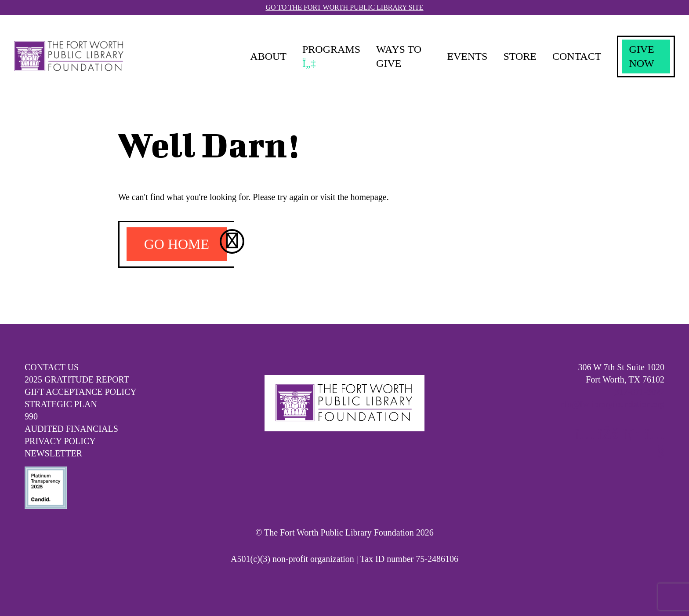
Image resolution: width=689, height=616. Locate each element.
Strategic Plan (61, 404)
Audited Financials (71, 429)
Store (520, 56)
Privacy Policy (60, 441)
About (268, 56)
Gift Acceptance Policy (81, 392)
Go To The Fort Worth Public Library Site (344, 7)
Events (467, 56)
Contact (577, 56)
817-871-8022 (640, 392)
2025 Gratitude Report (77, 379)
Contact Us (52, 367)
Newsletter (53, 453)
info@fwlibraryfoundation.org (611, 404)
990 (31, 416)
